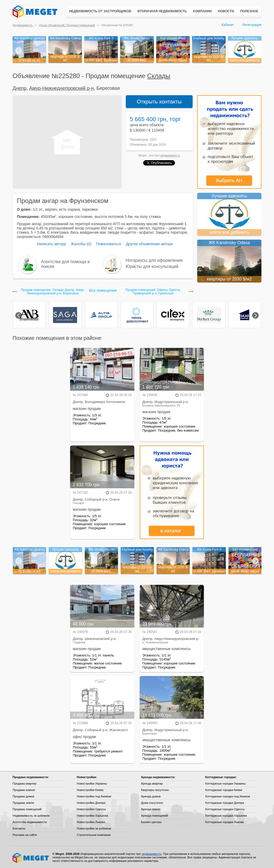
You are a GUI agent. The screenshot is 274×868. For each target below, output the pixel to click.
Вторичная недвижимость (162, 11)
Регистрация (252, 25)
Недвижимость (23, 25)
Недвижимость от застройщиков (100, 11)
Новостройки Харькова (92, 816)
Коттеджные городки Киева (224, 790)
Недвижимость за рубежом (31, 816)
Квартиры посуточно (155, 790)
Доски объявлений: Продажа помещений (67, 25)
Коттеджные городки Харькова (226, 816)
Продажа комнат (24, 790)
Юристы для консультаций (152, 266)
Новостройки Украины (92, 783)
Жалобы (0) (81, 244)
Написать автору (52, 244)
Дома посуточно (152, 803)
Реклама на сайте (25, 835)
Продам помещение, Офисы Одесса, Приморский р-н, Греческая (153, 292)
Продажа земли (23, 803)
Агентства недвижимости (30, 822)
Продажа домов (23, 796)
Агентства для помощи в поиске (65, 264)
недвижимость (170, 155)
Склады (159, 76)
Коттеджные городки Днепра (225, 803)
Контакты (19, 828)
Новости (226, 11)
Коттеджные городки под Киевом (228, 796)
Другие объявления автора (149, 244)
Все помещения (103, 290)
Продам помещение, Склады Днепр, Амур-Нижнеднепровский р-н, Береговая (53, 292)
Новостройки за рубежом (94, 828)
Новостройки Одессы (91, 809)
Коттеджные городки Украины (225, 783)
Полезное (249, 11)
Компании (202, 11)
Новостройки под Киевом (94, 796)
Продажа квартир (24, 783)
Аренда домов (151, 796)
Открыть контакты (159, 102)
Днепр (20, 88)
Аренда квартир (152, 783)
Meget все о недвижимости (31, 858)
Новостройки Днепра (91, 803)
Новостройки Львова (91, 822)
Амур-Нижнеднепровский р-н (62, 88)
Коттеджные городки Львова (224, 822)
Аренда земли (151, 809)
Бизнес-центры (151, 822)
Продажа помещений (27, 809)
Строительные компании (94, 835)
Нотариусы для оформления (154, 260)
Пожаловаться (108, 244)
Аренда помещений (154, 816)
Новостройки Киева (90, 790)
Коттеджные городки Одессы (225, 809)
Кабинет (228, 25)
